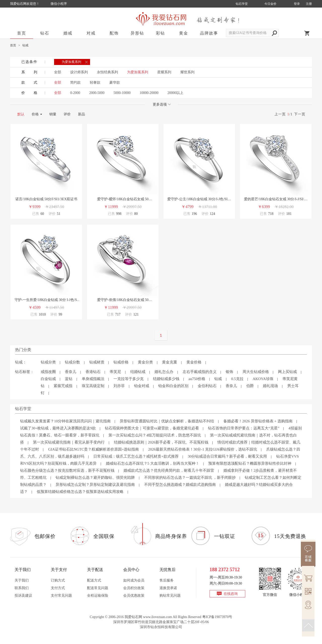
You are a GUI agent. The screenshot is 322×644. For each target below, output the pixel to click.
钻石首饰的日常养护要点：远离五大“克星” (244, 428)
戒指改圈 (48, 372)
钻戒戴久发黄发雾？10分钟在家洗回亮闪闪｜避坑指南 (65, 421)
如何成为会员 (134, 580)
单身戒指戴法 (93, 379)
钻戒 (218, 379)
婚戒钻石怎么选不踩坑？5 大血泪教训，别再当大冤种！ (153, 463)
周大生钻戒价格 (256, 372)
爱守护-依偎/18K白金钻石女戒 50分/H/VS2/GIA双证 (123, 300)
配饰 (114, 33)
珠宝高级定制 (93, 386)
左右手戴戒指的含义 (200, 372)
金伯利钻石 (207, 386)
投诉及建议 (23, 596)
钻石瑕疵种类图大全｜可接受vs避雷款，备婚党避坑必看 (152, 428)
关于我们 (22, 580)
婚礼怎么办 (164, 372)
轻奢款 (95, 82)
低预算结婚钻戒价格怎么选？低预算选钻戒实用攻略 (80, 492)
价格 (35, 114)
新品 (82, 114)
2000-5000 (97, 93)
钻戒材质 (97, 362)
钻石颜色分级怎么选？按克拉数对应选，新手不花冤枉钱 (67, 470)
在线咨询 (231, 594)
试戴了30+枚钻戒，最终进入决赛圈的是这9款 (58, 428)
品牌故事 (209, 33)
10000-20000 (149, 93)
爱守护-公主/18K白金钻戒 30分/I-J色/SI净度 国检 (199, 200)
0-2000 (75, 93)
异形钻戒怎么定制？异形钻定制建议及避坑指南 (95, 485)
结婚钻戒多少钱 (166, 379)
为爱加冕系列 (138, 72)
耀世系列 (187, 72)
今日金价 (270, 4)
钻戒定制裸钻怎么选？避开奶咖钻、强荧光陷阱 (95, 478)
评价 (67, 114)
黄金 (184, 33)
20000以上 (175, 93)
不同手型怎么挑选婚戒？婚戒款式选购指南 (180, 485)
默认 (21, 114)
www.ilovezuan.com (158, 617)
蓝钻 (69, 379)
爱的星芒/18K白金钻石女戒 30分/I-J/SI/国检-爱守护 (276, 200)
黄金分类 (145, 362)
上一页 (280, 114)
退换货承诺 (168, 588)
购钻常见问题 (170, 596)
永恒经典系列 (107, 72)
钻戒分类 (48, 362)
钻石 (45, 33)
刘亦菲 (119, 386)
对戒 (91, 33)
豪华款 (115, 82)
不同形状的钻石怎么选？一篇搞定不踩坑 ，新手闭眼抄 (190, 478)
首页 (22, 33)
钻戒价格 (121, 362)
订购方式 (58, 580)
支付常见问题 (61, 596)
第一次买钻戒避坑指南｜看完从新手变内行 (69, 442)
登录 (297, 4)
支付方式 (58, 588)
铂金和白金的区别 (173, 386)
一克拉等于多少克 (129, 379)
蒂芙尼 (115, 372)
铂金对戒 (142, 386)
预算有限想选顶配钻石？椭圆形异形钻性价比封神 (250, 463)
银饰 (229, 372)
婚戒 (68, 33)
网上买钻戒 (287, 372)
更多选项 (162, 104)
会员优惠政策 (134, 596)
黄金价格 (194, 362)
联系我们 (22, 588)
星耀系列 (164, 72)
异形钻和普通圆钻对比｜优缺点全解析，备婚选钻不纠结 (167, 421)
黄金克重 (170, 362)
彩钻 (160, 33)
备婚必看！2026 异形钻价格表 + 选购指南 (258, 421)
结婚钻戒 (138, 372)
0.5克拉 (237, 379)
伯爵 (250, 386)
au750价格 (197, 379)
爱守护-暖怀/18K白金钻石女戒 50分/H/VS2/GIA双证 (123, 200)
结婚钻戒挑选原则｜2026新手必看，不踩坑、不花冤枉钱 (161, 442)
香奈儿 (71, 372)
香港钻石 (93, 372)
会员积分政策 (134, 588)
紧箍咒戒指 (63, 386)
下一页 (300, 114)
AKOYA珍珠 (263, 379)
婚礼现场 (270, 386)
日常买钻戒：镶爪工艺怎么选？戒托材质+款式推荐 (136, 456)
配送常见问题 (98, 588)
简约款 (75, 82)
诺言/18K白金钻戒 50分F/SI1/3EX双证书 (46, 199)
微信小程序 (59, 4)
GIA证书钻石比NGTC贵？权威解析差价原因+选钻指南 (93, 449)
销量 (53, 114)
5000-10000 (122, 93)
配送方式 (94, 580)
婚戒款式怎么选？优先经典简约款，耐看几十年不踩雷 (169, 470)
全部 (58, 72)
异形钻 (137, 33)
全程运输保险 (98, 596)
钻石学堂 (242, 4)
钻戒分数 (72, 362)
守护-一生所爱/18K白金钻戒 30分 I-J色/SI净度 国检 (46, 300)
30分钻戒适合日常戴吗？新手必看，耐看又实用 (227, 456)
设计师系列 (79, 72)
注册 (309, 4)
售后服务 (167, 580)
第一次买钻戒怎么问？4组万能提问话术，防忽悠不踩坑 (155, 435)
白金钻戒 (48, 379)
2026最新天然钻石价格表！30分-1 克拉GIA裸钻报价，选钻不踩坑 (203, 449)
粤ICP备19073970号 (217, 617)
